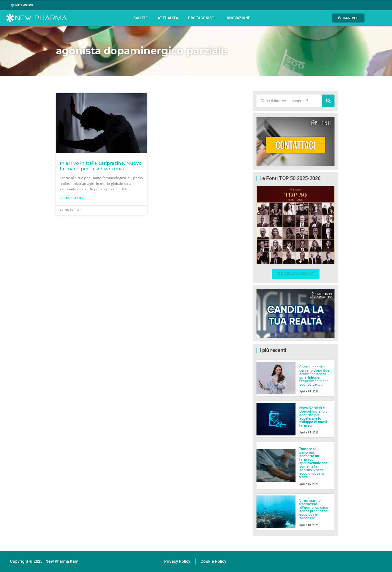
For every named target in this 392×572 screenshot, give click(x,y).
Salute (141, 18)
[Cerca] (328, 101)
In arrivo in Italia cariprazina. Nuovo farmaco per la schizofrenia (101, 166)
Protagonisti (202, 18)
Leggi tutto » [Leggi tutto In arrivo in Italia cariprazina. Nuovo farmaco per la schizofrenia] (72, 198)
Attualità (168, 18)
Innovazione (238, 18)
